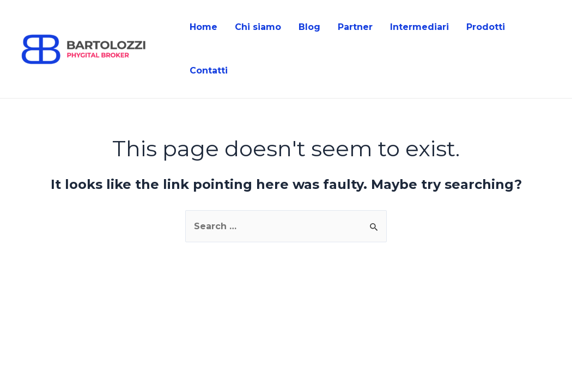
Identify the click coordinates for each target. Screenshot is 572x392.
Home (203, 27)
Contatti (209, 71)
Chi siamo (258, 27)
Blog (309, 27)
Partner (355, 27)
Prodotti (486, 27)
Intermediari (419, 27)
